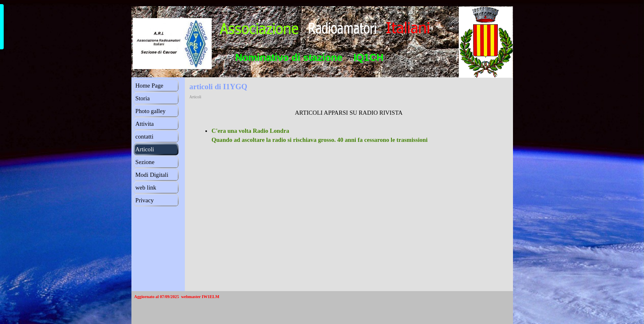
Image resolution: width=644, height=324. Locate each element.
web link (146, 187)
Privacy (145, 200)
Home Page (149, 86)
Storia (143, 98)
